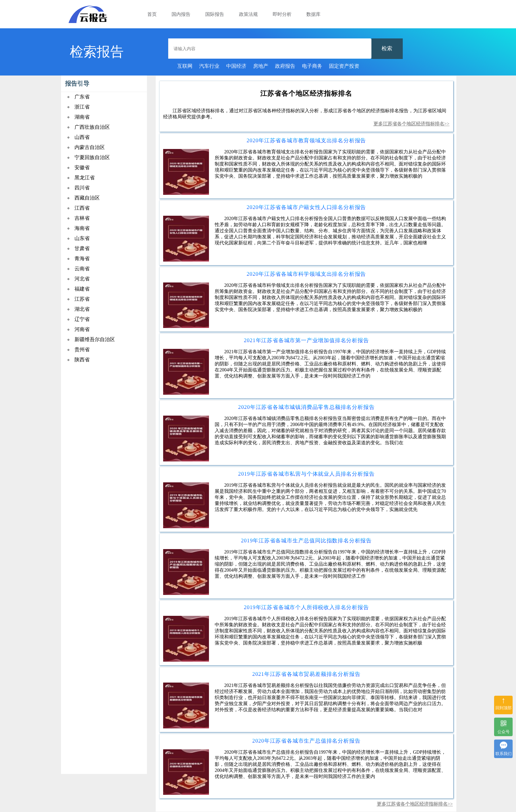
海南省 (82, 228)
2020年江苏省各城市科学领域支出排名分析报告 (306, 274)
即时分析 (282, 14)
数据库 (313, 14)
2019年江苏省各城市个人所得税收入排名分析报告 (306, 607)
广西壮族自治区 (92, 127)
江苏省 (82, 299)
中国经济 (236, 66)
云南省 (82, 269)
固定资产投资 (344, 66)
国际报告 (215, 14)
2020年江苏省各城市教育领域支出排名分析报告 (306, 140)
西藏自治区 (87, 198)
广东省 (82, 97)
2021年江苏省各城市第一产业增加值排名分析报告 (306, 340)
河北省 (82, 279)
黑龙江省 (85, 178)
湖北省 (82, 309)
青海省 (82, 259)
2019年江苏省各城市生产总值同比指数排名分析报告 (306, 540)
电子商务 (312, 66)
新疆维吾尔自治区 (95, 339)
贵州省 (82, 350)
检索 (387, 48)
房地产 (261, 66)
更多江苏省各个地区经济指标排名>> (412, 124)
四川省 (82, 188)
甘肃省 (82, 248)
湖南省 (82, 117)
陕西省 (82, 360)
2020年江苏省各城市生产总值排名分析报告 (307, 741)
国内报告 (181, 14)
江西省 (82, 208)
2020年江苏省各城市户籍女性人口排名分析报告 (306, 207)
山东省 (82, 238)
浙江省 (82, 107)
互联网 (185, 66)
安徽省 (82, 168)
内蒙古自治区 (90, 147)
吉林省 (82, 218)
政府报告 (285, 66)
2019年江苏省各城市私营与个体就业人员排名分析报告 (307, 474)
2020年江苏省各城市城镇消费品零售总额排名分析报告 (307, 407)
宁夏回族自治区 (92, 157)
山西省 (82, 137)
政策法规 (248, 14)
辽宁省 (82, 319)
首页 (152, 14)
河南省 (82, 329)
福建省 (82, 289)
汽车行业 (209, 66)
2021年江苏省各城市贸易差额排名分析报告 (307, 674)
